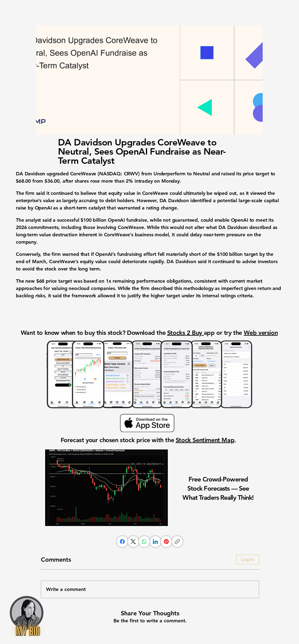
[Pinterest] (166, 542)
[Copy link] (177, 542)
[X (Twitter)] (133, 542)
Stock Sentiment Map (205, 440)
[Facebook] (122, 542)
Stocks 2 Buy (186, 333)
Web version (261, 333)
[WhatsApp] (144, 542)
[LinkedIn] (155, 542)
